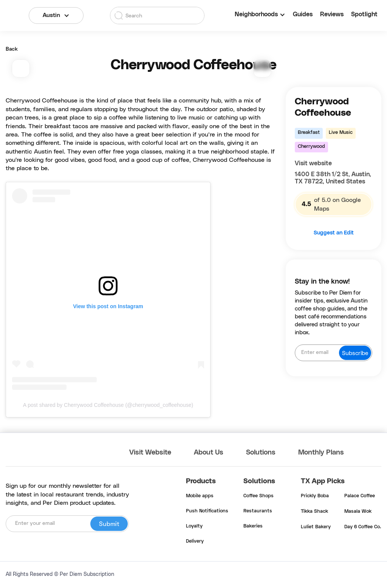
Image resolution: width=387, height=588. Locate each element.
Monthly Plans (321, 453)
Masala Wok (358, 512)
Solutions (261, 453)
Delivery (195, 541)
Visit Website (150, 453)
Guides (303, 14)
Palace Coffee (360, 496)
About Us (209, 453)
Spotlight (364, 14)
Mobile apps (200, 496)
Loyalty (194, 526)
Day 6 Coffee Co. (363, 527)
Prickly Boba (315, 496)
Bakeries (253, 526)
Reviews (332, 14)
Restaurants (258, 511)
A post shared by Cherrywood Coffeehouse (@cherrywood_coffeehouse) (108, 405)
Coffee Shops (259, 496)
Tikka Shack (314, 512)
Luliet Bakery (316, 527)
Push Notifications (207, 511)
